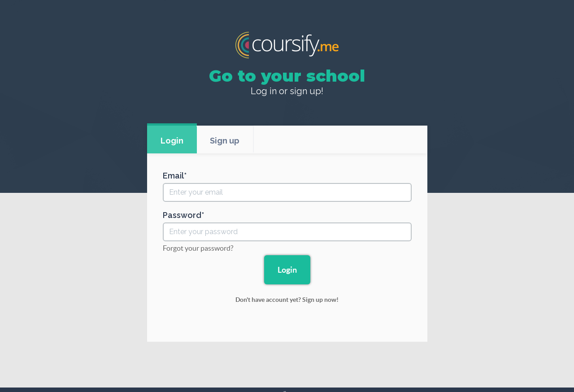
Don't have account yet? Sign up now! (287, 300)
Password (182, 215)
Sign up (225, 141)
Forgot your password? (198, 248)
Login (172, 141)
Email (173, 176)
